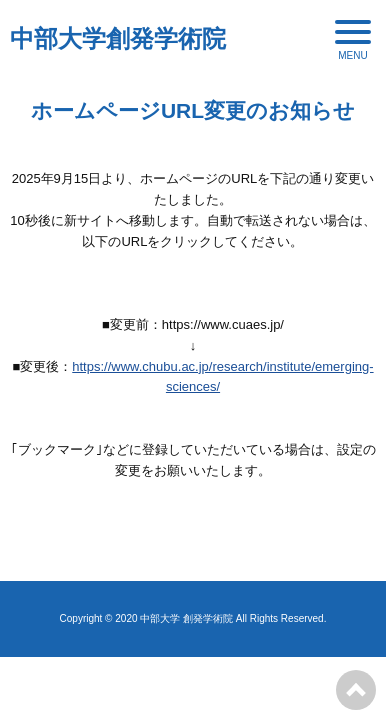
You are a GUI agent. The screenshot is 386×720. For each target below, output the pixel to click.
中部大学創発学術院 (118, 38)
